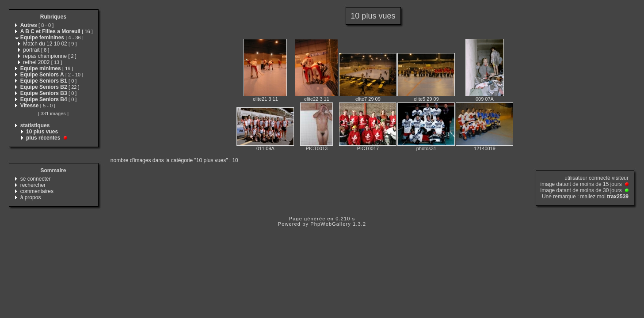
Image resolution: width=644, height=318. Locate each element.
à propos (31, 197)
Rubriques (53, 17)
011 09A (265, 148)
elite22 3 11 (317, 99)
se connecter (36, 179)
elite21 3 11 (265, 99)
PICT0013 (317, 148)
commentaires (37, 191)
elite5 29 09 (426, 99)
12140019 (485, 148)
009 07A (485, 99)
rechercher (33, 185)
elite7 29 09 (368, 99)
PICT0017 (368, 148)
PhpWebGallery (331, 224)
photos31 (426, 148)
